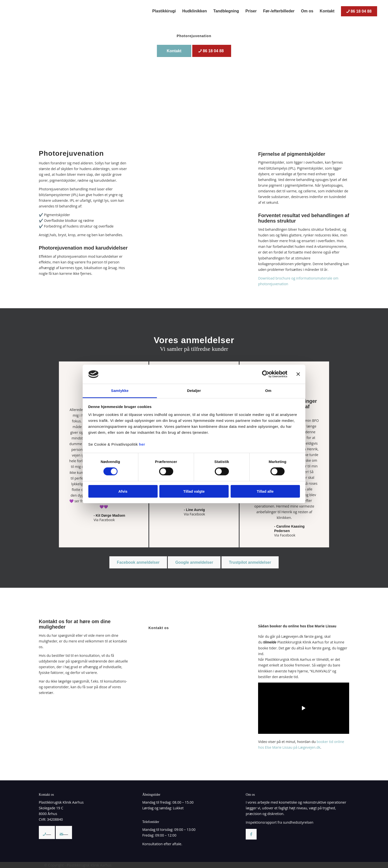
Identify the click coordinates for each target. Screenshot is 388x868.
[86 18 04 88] (212, 51)
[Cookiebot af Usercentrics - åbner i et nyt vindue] (266, 374)
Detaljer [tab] (194, 391)
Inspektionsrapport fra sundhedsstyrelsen (279, 822)
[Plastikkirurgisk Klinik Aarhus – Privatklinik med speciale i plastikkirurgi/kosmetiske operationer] (46, 11)
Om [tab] (268, 391)
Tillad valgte (194, 491)
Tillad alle (265, 491)
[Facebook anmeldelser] (138, 562)
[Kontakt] (174, 51)
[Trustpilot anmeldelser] (250, 562)
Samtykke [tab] (120, 391)
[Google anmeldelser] (194, 562)
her (142, 444)
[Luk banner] (298, 374)
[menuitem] (164, 11)
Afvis (123, 491)
